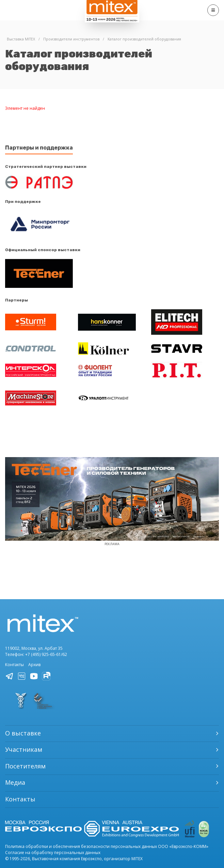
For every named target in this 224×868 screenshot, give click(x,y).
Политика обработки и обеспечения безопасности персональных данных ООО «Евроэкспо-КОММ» (107, 846)
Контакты (14, 665)
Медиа (15, 782)
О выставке (23, 733)
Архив (34, 665)
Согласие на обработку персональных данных (53, 853)
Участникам (24, 749)
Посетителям (25, 766)
